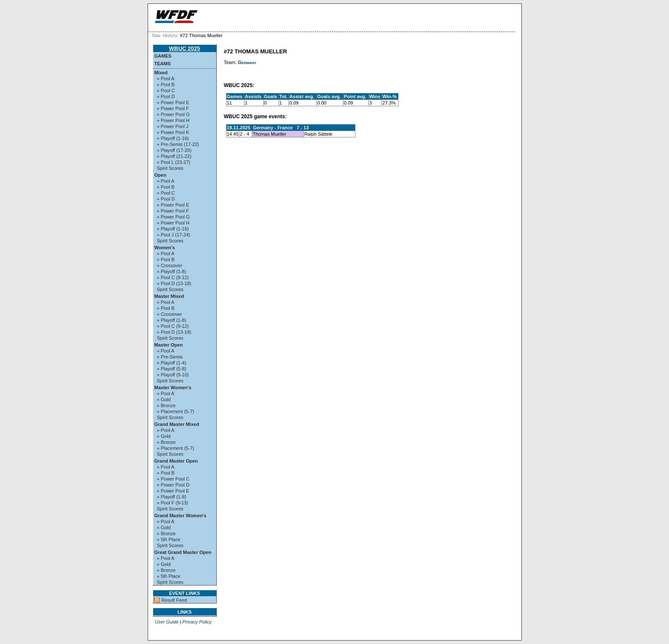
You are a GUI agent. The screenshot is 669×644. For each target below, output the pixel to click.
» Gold (164, 399)
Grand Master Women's (180, 516)
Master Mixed (169, 296)
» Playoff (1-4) (172, 363)
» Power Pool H (173, 120)
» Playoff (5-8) (172, 369)
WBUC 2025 (185, 48)
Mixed (161, 73)
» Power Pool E (173, 102)
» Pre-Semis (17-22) (178, 144)
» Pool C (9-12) (173, 277)
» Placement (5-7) (176, 411)
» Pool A (166, 79)
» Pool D (166, 96)
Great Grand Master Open (183, 552)
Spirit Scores (170, 168)
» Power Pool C (173, 479)
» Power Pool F (173, 108)
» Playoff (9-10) (173, 375)
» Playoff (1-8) (172, 271)
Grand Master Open (176, 461)
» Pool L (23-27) (174, 162)
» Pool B (166, 85)
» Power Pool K (173, 132)
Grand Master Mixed (177, 424)
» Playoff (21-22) (174, 156)
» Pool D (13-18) (174, 283)
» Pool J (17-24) (174, 235)
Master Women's (173, 388)
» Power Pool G (173, 114)
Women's (165, 248)
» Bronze (166, 405)
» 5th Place (169, 539)
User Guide (167, 622)
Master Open (169, 345)
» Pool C (166, 90)
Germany (247, 62)
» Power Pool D (173, 485)
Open (160, 175)
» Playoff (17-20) (174, 150)
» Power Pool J (173, 126)
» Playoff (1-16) (173, 138)
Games (163, 56)
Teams (163, 64)
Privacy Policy (197, 622)
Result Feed (174, 600)
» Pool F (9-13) (173, 503)
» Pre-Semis (170, 357)
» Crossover (170, 265)
